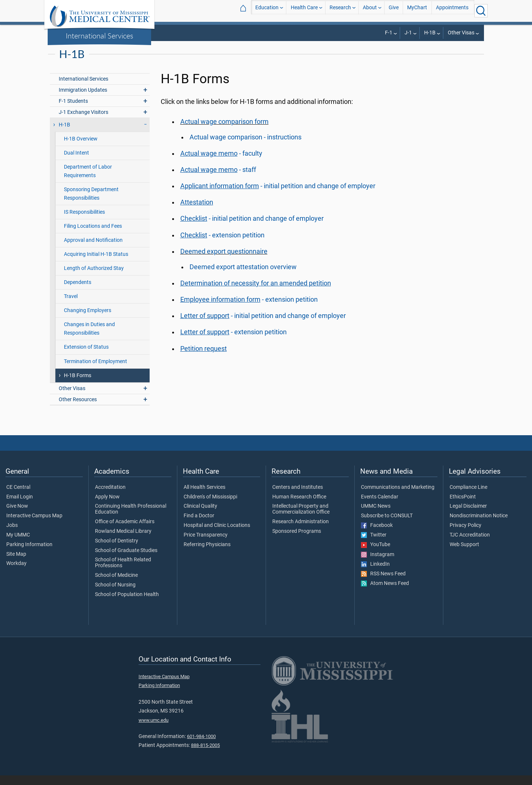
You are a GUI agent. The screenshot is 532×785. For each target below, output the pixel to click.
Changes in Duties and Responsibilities (89, 338)
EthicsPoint (463, 507)
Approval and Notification (93, 250)
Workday (16, 573)
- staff (218, 179)
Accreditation (110, 497)
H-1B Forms (78, 385)
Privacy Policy (465, 535)
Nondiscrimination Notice (479, 525)
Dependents (78, 292)
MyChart (417, 11)
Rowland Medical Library (123, 541)
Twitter (374, 545)
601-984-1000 (201, 746)
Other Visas (461, 33)
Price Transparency (206, 545)
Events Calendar (380, 507)
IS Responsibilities (84, 222)
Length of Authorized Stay (94, 278)
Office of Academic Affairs (125, 531)
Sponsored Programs (297, 541)
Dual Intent (76, 163)
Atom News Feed (385, 593)
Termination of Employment (96, 371)
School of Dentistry (117, 551)
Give (394, 11)
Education (267, 11)
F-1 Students (73, 111)
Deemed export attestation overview (243, 277)
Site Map (16, 564)
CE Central (18, 497)
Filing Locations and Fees (93, 236)
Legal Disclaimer (468, 516)
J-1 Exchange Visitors (83, 122)
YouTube (376, 554)
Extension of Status (86, 357)
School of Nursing (115, 595)
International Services (100, 35)
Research (340, 11)
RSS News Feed (383, 583)
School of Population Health (127, 604)
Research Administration (301, 531)
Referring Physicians (207, 554)
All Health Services (204, 497)
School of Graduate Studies (126, 560)
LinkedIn (375, 574)
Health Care (304, 11)
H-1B (430, 33)
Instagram (378, 564)
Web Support (464, 554)
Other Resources (78, 409)
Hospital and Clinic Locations (217, 535)
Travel (71, 306)
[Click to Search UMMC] (481, 11)
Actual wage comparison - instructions (245, 147)
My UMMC (18, 545)
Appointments (452, 11)
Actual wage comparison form (224, 131)
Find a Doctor (199, 525)
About (370, 11)
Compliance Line (468, 497)
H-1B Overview (81, 148)
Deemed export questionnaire (224, 261)
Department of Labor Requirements (88, 181)
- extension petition (222, 245)
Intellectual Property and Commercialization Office (301, 519)
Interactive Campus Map (34, 525)
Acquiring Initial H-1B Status (96, 264)
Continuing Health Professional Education (131, 519)
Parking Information (29, 554)
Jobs (12, 535)
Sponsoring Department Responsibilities (91, 203)
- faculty (221, 163)
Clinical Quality (200, 516)
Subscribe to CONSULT (387, 525)
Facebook (377, 535)
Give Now (17, 516)
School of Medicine (116, 585)
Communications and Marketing (398, 497)
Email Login (20, 507)
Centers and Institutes (298, 497)
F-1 (389, 33)
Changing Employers (88, 320)
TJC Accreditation (470, 545)
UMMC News (376, 516)
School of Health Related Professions (123, 572)
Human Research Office (299, 507)
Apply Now (107, 507)
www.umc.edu (154, 730)
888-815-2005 (205, 755)
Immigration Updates (83, 100)
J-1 (408, 33)
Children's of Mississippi (210, 507)
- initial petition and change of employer (278, 196)
